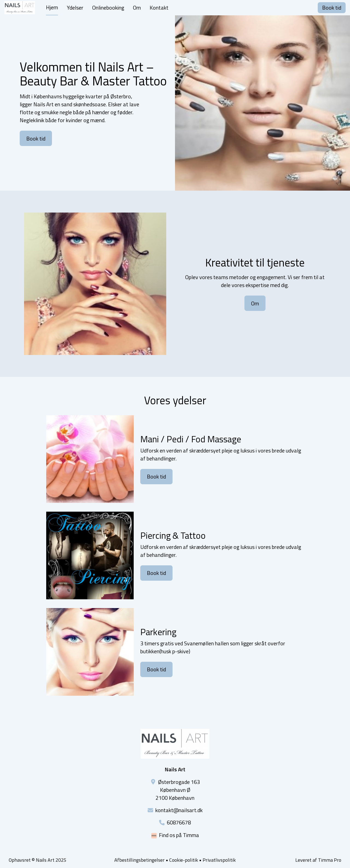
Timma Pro (330, 860)
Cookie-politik (184, 860)
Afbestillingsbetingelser (139, 860)
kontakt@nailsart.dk (179, 810)
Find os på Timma (179, 835)
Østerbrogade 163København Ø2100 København (178, 790)
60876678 (179, 822)
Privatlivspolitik (219, 860)
